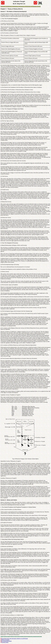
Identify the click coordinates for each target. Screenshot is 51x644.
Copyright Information (7, 641)
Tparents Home (5, 642)
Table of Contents (5, 640)
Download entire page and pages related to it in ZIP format (15, 639)
